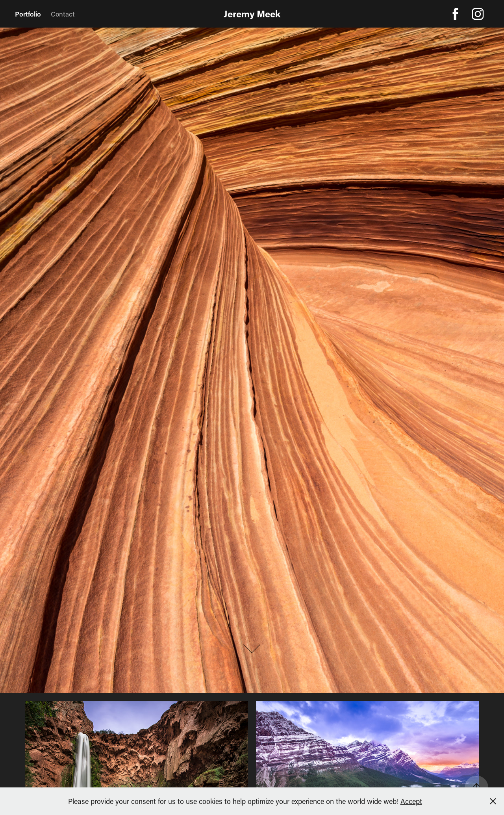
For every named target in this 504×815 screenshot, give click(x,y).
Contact (63, 14)
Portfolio (28, 14)
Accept (411, 801)
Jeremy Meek (252, 14)
